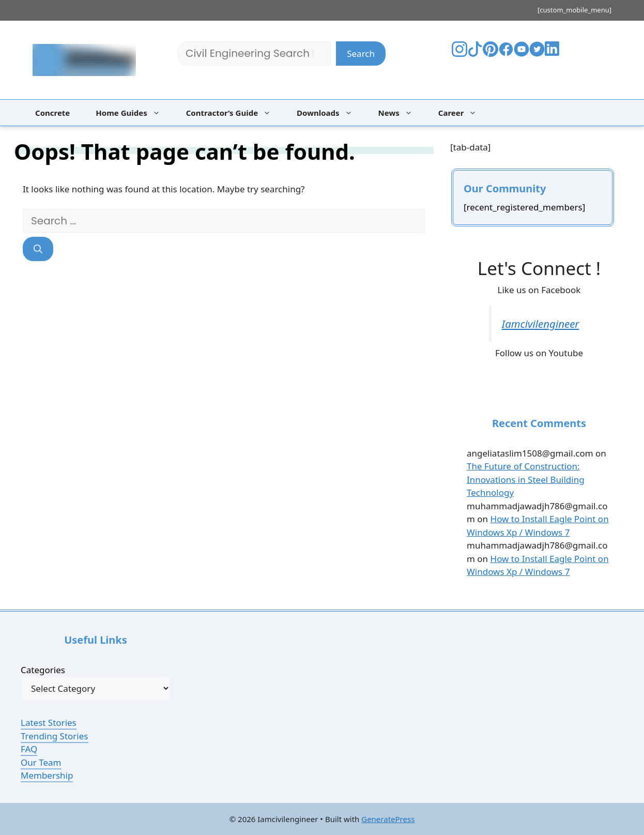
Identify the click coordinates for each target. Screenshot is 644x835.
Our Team (41, 762)
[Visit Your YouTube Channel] (522, 54)
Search (361, 54)
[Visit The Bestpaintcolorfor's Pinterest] (490, 54)
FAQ (29, 749)
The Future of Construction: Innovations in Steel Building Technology (526, 479)
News (401, 113)
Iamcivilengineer (541, 324)
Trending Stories (55, 736)
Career (463, 113)
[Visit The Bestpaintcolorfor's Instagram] (459, 54)
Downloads (330, 113)
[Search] (38, 249)
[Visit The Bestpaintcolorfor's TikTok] (475, 54)
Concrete (52, 113)
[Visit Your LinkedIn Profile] (554, 56)
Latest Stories (49, 723)
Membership (47, 775)
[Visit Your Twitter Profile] (537, 54)
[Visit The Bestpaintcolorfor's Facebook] (506, 54)
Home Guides (133, 113)
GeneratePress (388, 819)
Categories (43, 670)
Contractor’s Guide (234, 113)
